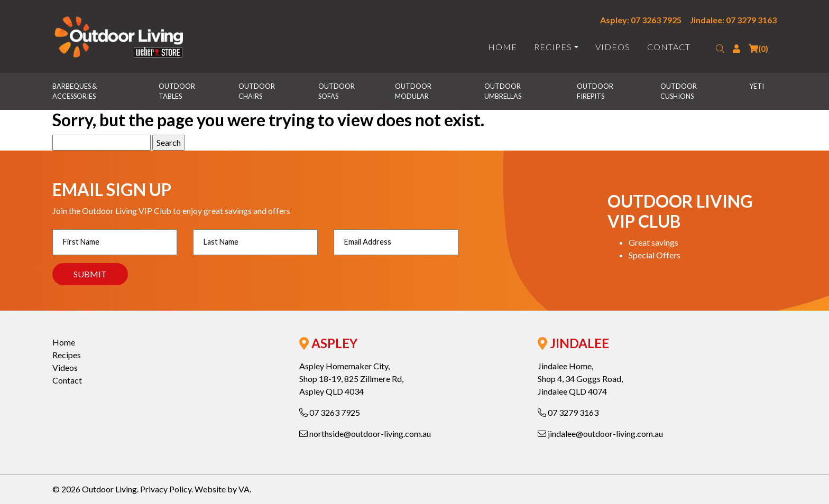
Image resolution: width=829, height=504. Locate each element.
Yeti (757, 86)
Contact (669, 47)
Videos (613, 47)
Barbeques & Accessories (75, 91)
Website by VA (222, 489)
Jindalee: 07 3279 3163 (733, 20)
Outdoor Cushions (679, 91)
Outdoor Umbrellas (503, 91)
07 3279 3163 (568, 412)
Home (503, 47)
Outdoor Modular (414, 91)
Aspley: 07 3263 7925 (641, 20)
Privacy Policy (166, 489)
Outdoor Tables (177, 91)
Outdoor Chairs (257, 91)
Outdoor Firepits (596, 91)
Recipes (553, 47)
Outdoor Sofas (337, 91)
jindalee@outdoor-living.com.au (600, 433)
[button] (720, 49)
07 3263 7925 (330, 412)
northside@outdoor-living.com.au (365, 433)
